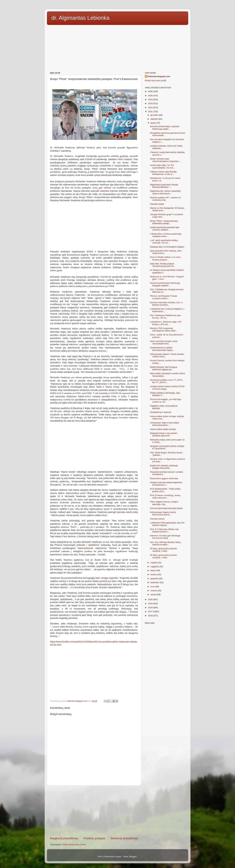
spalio (154, 123)
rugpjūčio (155, 566)
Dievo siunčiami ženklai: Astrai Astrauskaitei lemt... (164, 342)
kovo (153, 587)
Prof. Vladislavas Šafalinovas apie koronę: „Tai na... (165, 317)
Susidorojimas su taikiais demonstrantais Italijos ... (162, 349)
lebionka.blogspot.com (159, 76)
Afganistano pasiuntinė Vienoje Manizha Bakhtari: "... (164, 186)
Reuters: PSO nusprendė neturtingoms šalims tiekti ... (164, 329)
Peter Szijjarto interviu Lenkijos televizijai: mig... (164, 503)
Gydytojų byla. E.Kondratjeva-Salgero (167, 247)
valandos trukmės (109, 191)
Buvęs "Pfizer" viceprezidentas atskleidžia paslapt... (164, 222)
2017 (151, 611)
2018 (151, 608)
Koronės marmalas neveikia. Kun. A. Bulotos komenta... (166, 304)
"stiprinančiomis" (85, 548)
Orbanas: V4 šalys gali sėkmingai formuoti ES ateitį (165, 537)
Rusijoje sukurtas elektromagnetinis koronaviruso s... (166, 484)
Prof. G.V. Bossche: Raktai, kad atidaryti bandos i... (164, 530)
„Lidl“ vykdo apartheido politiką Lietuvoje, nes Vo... (164, 241)
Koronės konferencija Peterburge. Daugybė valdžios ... (165, 284)
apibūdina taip (97, 172)
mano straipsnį (125, 159)
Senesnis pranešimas (124, 838)
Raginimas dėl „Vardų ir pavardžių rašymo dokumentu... (165, 192)
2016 (151, 616)
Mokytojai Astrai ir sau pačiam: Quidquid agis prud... (164, 434)
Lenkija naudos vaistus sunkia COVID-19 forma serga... (167, 388)
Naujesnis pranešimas (64, 838)
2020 (151, 599)
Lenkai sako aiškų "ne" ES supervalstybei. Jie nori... (162, 166)
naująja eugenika (109, 578)
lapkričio (155, 119)
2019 (151, 604)
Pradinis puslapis (94, 838)
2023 (151, 103)
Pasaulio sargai (157, 204)
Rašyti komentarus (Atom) (74, 845)
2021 (151, 112)
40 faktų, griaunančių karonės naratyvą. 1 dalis (163, 556)
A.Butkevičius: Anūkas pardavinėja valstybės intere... (166, 235)
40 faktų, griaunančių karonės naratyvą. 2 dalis (163, 550)
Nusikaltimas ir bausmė (161, 412)
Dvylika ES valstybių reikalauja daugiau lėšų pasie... (164, 467)
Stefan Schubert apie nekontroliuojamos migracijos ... (165, 160)
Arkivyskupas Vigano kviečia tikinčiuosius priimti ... (163, 513)
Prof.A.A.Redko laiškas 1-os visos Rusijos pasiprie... (165, 258)
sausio (154, 594)
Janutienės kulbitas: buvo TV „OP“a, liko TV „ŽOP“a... (166, 381)
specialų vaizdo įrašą (127, 512)
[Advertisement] (118, 47)
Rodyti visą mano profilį (156, 80)
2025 (151, 96)
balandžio (155, 582)
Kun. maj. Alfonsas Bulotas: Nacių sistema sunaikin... (165, 543)
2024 (151, 99)
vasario (154, 590)
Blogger (133, 857)
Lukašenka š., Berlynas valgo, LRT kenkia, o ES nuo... (166, 323)
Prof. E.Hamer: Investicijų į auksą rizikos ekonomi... (165, 497)
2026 (151, 91)
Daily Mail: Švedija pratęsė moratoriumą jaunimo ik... (163, 265)
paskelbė (103, 390)
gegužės (155, 578)
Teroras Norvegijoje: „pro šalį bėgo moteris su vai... (166, 400)
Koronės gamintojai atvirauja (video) (166, 508)
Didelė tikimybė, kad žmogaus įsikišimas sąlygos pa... (164, 368)
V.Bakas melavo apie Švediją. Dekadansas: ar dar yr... (163, 173)
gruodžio (155, 115)
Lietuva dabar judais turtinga (163, 429)
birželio (154, 575)
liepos (154, 570)
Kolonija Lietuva (157, 519)
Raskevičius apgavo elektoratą (164, 478)
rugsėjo (154, 563)
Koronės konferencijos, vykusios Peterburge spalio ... (165, 128)
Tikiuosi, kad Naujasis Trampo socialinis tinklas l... (164, 297)
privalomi (128, 493)
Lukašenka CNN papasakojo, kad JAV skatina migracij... (167, 524)
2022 (151, 108)
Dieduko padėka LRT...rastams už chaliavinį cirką (165, 199)
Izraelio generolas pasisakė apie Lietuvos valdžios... (165, 229)
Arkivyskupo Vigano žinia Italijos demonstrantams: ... (165, 424)
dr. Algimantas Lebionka (81, 18)
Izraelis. (102, 555)
